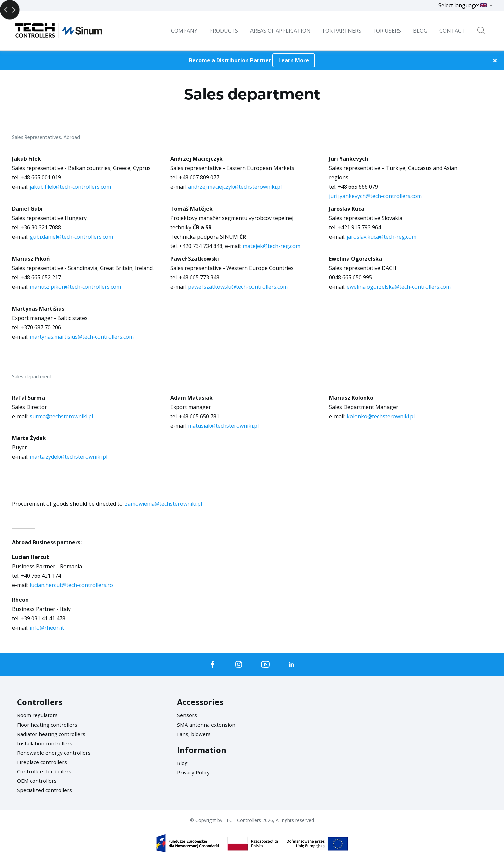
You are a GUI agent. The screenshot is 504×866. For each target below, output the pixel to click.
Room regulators (38, 715)
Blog (183, 763)
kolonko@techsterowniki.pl (381, 416)
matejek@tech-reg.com (272, 246)
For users (387, 31)
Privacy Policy (194, 772)
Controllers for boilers (45, 771)
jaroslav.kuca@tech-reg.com (381, 237)
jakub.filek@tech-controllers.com (70, 187)
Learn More (294, 60)
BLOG (420, 31)
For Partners (342, 31)
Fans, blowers (194, 734)
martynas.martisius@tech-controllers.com (82, 337)
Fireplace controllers (43, 762)
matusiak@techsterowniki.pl (223, 426)
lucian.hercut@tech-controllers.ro (71, 585)
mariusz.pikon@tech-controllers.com (75, 287)
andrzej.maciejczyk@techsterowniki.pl (235, 187)
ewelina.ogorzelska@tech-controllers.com (399, 287)
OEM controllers (37, 781)
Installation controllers (46, 743)
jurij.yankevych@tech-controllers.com (375, 196)
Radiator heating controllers (52, 734)
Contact (452, 31)
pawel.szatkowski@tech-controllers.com (238, 287)
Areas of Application (280, 31)
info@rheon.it (47, 628)
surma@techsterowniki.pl (61, 416)
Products (224, 31)
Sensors (187, 715)
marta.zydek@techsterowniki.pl (69, 457)
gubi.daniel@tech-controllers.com (71, 237)
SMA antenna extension (207, 725)
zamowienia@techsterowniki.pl (164, 504)
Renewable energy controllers (55, 753)
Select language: (463, 5)
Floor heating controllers (48, 725)
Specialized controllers (45, 790)
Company (184, 31)
